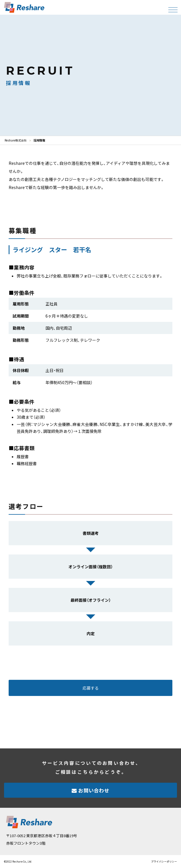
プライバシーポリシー (164, 862)
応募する (91, 688)
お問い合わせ (94, 790)
